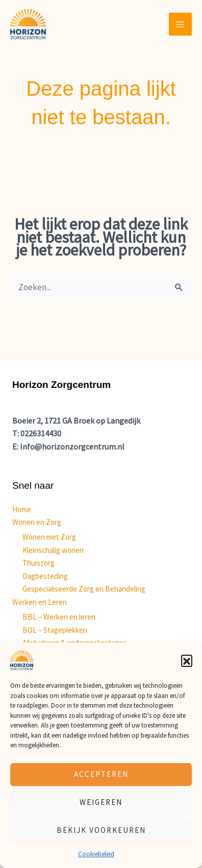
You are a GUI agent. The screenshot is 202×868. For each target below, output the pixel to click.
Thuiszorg (39, 563)
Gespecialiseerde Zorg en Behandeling (84, 589)
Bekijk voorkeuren (101, 830)
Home (22, 509)
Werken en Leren (40, 602)
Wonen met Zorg (49, 537)
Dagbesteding (45, 576)
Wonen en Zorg (37, 522)
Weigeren (101, 802)
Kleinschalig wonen (53, 550)
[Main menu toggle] (181, 24)
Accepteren (101, 774)
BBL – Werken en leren (59, 617)
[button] (187, 660)
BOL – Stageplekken (55, 630)
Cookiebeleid (96, 854)
